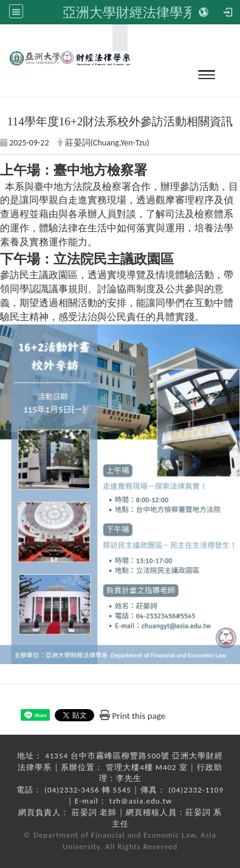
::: (116, 37)
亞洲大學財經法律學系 (129, 12)
